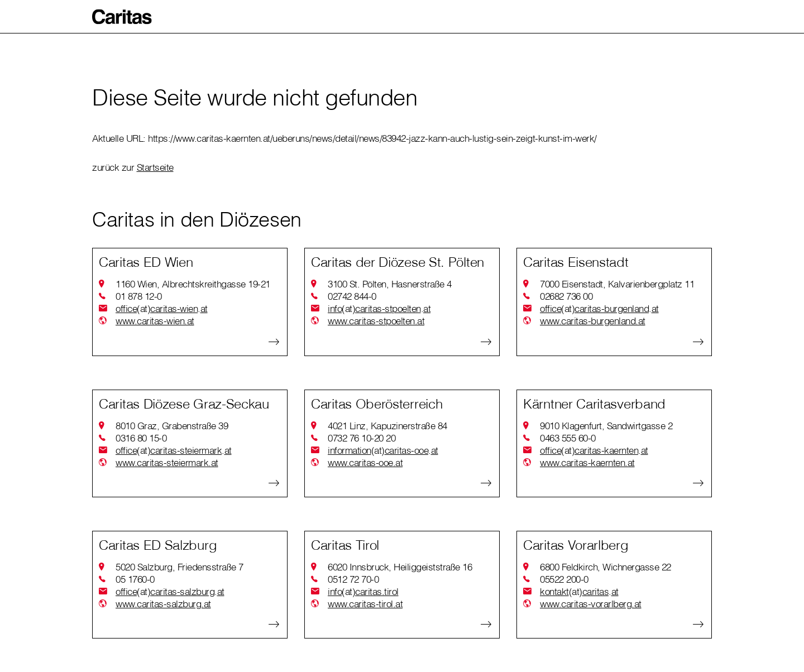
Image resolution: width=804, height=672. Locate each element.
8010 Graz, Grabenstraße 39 (172, 426)
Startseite (155, 167)
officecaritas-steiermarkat (174, 450)
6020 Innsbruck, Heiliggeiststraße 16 (400, 567)
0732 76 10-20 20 (362, 438)
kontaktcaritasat (579, 592)
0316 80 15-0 (141, 438)
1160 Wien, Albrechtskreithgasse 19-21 (193, 284)
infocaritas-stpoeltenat (379, 309)
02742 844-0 (352, 296)
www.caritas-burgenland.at (593, 321)
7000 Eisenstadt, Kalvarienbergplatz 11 (617, 284)
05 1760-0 (135, 579)
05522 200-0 (564, 579)
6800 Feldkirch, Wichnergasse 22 (606, 567)
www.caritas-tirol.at (365, 604)
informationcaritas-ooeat (383, 450)
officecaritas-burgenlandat (599, 309)
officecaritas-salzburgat (170, 592)
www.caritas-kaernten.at (587, 462)
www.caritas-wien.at (155, 321)
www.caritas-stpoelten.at (376, 321)
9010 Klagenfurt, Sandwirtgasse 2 (606, 426)
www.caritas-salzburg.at (163, 604)
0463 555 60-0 (568, 438)
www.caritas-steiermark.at (167, 462)
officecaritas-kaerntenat (594, 450)
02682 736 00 (566, 296)
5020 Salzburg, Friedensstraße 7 (180, 567)
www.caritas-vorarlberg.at (591, 604)
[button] (122, 17)
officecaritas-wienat (162, 309)
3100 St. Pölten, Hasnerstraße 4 (390, 284)
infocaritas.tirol (363, 592)
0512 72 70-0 (353, 579)
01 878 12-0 (139, 296)
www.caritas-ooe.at (365, 462)
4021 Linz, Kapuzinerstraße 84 (387, 426)
